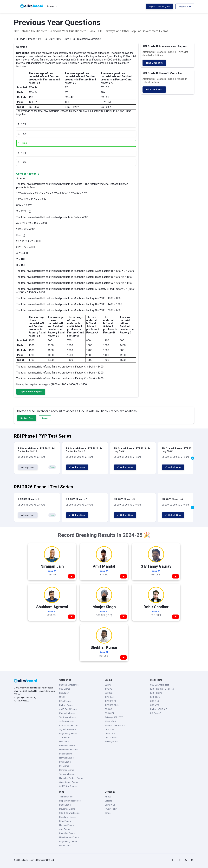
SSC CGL (109, 709)
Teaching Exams (67, 774)
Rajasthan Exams (67, 746)
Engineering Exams (68, 733)
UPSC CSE (110, 729)
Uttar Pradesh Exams (69, 837)
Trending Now (66, 797)
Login (45, 418)
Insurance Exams (67, 809)
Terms (108, 813)
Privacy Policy (111, 809)
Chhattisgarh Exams (69, 782)
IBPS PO (108, 689)
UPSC (62, 697)
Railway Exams (66, 705)
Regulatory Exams (68, 817)
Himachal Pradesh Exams (71, 778)
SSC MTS (155, 705)
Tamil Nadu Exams (68, 717)
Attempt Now (28, 467)
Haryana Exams (66, 758)
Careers (108, 801)
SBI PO (108, 685)
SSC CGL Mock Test (160, 685)
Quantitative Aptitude (89, 39)
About (108, 797)
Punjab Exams (66, 754)
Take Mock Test (154, 63)
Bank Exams (65, 805)
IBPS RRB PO (111, 701)
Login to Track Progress (159, 6)
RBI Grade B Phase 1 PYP (29, 39)
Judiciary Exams (67, 721)
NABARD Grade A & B (115, 725)
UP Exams (64, 742)
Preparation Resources (70, 801)
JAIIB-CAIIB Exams (68, 709)
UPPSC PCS (110, 733)
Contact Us (110, 805)
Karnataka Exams (67, 713)
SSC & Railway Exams (69, 813)
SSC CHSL (110, 713)
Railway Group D (113, 742)
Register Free (185, 6)
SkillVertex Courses (68, 786)
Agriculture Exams (68, 729)
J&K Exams (65, 738)
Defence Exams (67, 770)
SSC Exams (65, 689)
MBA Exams (65, 701)
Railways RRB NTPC (114, 717)
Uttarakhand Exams (68, 750)
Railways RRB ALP (159, 709)
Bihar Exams (65, 762)
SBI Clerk (109, 693)
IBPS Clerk (110, 697)
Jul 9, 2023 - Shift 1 (60, 39)
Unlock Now (77, 467)
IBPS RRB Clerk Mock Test (162, 689)
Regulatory (64, 693)
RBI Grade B (110, 721)
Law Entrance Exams (69, 725)
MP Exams (64, 766)
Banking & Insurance (69, 685)
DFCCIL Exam (111, 738)
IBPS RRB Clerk (112, 705)
